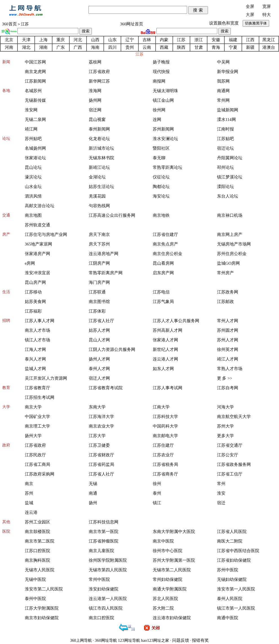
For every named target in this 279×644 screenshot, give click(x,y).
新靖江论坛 (99, 167)
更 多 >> (225, 378)
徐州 (157, 484)
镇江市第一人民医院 (236, 608)
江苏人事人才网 (40, 321)
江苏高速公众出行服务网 (112, 215)
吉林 (147, 40)
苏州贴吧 (33, 139)
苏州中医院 (228, 570)
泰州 (157, 493)
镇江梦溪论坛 (230, 177)
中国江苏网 (35, 62)
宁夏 (233, 47)
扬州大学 (33, 436)
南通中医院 (228, 618)
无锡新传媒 (35, 100)
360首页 (9, 24)
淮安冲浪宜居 (37, 273)
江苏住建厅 (163, 445)
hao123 (147, 640)
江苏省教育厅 (37, 388)
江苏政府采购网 (40, 474)
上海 (43, 40)
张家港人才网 (165, 340)
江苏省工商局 (37, 464)
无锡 (93, 484)
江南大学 (161, 407)
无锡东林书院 (101, 158)
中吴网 (223, 62)
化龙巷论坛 (99, 139)
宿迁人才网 (99, 378)
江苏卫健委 (99, 445)
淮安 (221, 493)
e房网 (30, 263)
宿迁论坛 (225, 148)
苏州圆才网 (228, 330)
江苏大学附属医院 (42, 608)
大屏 (250, 15)
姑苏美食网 (35, 302)
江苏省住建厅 (165, 234)
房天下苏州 (99, 244)
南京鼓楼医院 (37, 532)
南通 (93, 493)
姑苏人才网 (99, 330)
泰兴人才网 (35, 359)
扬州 (93, 503)
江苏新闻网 (35, 81)
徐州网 (159, 110)
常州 (221, 484)
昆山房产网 (35, 282)
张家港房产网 (37, 254)
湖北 (26, 47)
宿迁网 (95, 110)
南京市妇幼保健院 (42, 618)
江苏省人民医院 (232, 532)
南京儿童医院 (101, 551)
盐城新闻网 (228, 110)
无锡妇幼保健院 (232, 579)
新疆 (250, 47)
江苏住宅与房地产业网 (46, 234)
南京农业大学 (101, 426)
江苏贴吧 (225, 139)
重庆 (61, 40)
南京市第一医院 (104, 532)
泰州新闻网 (99, 129)
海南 (95, 47)
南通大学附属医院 (170, 589)
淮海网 (95, 91)
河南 (9, 47)
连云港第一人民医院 (108, 599)
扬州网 (95, 100)
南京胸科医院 (37, 560)
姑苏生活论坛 (101, 187)
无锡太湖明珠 (165, 91)
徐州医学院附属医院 (108, 560)
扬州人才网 (99, 359)
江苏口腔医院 (37, 551)
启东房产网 (163, 273)
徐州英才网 (228, 349)
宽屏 (267, 6)
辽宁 (130, 40)
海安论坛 (161, 196)
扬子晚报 (161, 62)
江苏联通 (97, 292)
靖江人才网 (228, 359)
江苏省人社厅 (101, 321)
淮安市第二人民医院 (44, 589)
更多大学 (225, 436)
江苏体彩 (97, 311)
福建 (233, 40)
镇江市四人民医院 (106, 608)
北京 (9, 40)
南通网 (223, 91)
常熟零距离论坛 (168, 167)
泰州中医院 (35, 599)
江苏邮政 (225, 302)
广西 (78, 47)
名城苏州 (33, 91)
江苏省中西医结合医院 (238, 551)
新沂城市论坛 (101, 148)
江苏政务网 (228, 292)
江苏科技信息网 (104, 522)
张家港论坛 (35, 158)
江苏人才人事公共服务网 (176, 321)
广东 (61, 47)
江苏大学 (97, 436)
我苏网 (223, 81)
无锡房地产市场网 (234, 244)
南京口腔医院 (101, 618)
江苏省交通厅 (230, 445)
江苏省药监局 (101, 464)
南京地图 (33, 215)
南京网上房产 (230, 234)
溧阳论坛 (225, 187)
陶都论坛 (161, 187)
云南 (147, 47)
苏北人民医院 (165, 599)
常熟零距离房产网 (106, 273)
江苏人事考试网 (168, 388)
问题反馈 (181, 640)
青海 (216, 47)
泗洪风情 (33, 196)
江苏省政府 (99, 72)
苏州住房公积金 (232, 254)
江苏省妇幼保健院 (234, 560)
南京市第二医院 (40, 541)
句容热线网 (99, 206)
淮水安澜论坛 (165, 139)
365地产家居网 (39, 244)
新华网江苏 (99, 81)
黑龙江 (269, 40)
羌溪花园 (97, 196)
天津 (26, 40)
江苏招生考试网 (40, 397)
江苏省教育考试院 (106, 388)
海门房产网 (99, 282)
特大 (267, 15)
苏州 (29, 493)
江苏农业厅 (163, 455)
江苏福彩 (33, 311)
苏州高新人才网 (168, 330)
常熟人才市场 (230, 369)
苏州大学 (225, 426)
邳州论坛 (225, 167)
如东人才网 (163, 369)
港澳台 (269, 47)
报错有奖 (200, 640)
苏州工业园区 (37, 522)
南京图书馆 (99, 302)
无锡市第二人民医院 (172, 570)
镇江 (157, 503)
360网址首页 (132, 24)
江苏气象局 (163, 302)
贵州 (130, 47)
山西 (95, 40)
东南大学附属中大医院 (174, 532)
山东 (112, 40)
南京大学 (33, 407)
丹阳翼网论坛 (230, 158)
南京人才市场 (37, 330)
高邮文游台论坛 (40, 206)
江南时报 (225, 129)
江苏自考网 (228, 388)
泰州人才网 (99, 369)
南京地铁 (161, 215)
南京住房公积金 (168, 254)
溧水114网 (226, 119)
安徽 (216, 40)
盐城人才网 (35, 369)
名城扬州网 (35, 148)
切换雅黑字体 (256, 23)
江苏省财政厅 (101, 455)
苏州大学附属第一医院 (174, 560)
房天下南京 (99, 234)
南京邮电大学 (165, 436)
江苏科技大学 (165, 417)
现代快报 (161, 72)
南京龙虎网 (35, 72)
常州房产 (225, 273)
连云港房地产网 (104, 254)
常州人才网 (228, 321)
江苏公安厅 (228, 455)
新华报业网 (228, 72)
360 (98, 640)
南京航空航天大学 (234, 417)
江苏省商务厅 (165, 474)
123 (121, 640)
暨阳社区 (161, 148)
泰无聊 (159, 158)
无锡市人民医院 (40, 570)
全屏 (250, 6)
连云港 (31, 512)
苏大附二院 (163, 608)
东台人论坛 (228, 196)
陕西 (181, 47)
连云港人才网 (165, 359)
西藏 (164, 47)
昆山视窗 (97, 119)
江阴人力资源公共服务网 (112, 349)
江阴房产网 (99, 263)
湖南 (43, 47)
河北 (78, 40)
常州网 (223, 100)
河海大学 (225, 407)
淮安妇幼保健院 (104, 589)
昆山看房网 (163, 263)
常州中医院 (99, 579)
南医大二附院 (230, 541)
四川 (112, 47)
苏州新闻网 (163, 129)
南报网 (159, 81)
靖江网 (31, 129)
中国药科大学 (165, 426)
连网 (157, 119)
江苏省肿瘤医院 (104, 541)
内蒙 (164, 40)
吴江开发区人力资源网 (46, 378)
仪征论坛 (161, 177)
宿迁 (221, 503)
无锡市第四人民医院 (108, 570)
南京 (29, 484)
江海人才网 (35, 349)
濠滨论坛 (33, 177)
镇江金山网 (163, 100)
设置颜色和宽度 (224, 23)
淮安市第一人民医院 (236, 589)
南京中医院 (163, 541)
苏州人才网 (228, 340)
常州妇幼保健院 (168, 579)
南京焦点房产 (165, 244)
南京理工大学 (37, 426)
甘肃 (199, 47)
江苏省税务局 (165, 464)
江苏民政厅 (35, 455)
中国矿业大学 (37, 417)
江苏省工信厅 (230, 474)
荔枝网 (95, 62)
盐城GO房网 (229, 263)
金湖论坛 (97, 177)
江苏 (181, 40)
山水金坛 (33, 187)
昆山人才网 (99, 340)
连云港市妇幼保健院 (172, 618)
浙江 (199, 40)
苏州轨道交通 (37, 225)
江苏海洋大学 (101, 417)
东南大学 (97, 407)
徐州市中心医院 (168, 551)
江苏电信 (161, 292)
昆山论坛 (33, 167)
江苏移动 (33, 292)
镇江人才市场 (37, 340)
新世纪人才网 (165, 349)
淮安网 (31, 110)
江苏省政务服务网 (234, 464)
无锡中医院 (35, 579)
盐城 (29, 503)
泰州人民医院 (230, 599)
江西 (250, 40)
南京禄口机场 (230, 215)
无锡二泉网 (35, 119)
